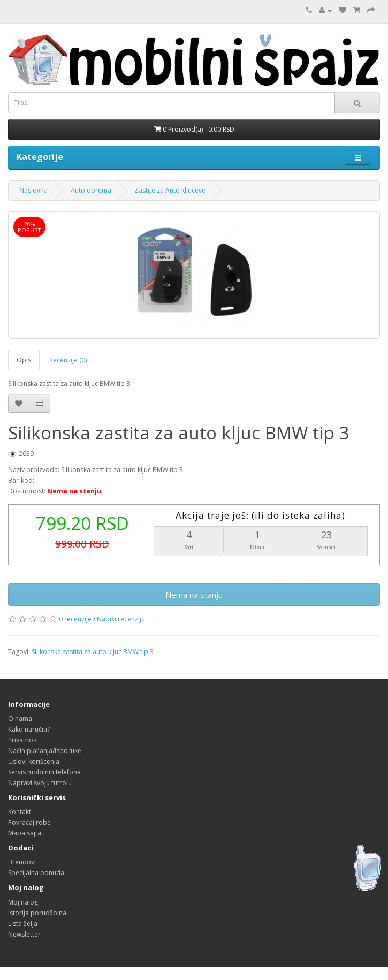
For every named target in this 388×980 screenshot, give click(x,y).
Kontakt (20, 812)
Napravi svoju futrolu (40, 783)
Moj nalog (23, 902)
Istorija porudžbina (37, 913)
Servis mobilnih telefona (44, 772)
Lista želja (23, 924)
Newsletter (24, 934)
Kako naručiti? (29, 729)
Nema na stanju (194, 595)
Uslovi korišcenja (34, 761)
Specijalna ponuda (36, 873)
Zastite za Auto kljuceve (170, 190)
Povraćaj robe (29, 822)
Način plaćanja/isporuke (45, 751)
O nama (20, 719)
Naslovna (33, 190)
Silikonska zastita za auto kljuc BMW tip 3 (93, 652)
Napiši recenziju (121, 619)
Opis (24, 360)
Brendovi (22, 862)
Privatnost (23, 740)
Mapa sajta (25, 833)
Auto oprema (91, 190)
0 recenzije (75, 619)
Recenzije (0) (68, 360)
